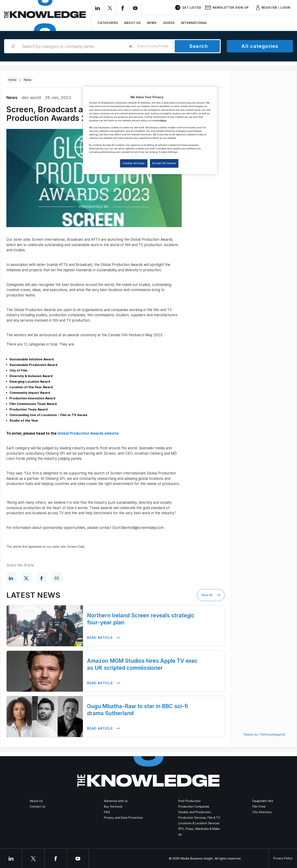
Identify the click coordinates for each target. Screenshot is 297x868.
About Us (133, 23)
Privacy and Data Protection (123, 818)
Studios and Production (194, 812)
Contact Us (38, 806)
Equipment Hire (263, 801)
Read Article (103, 638)
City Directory (262, 812)
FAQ (107, 812)
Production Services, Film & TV (199, 818)
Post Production (189, 801)
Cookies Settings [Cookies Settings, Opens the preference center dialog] (134, 163)
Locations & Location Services (199, 823)
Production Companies (194, 806)
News (152, 23)
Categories (108, 23)
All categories (260, 46)
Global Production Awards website (88, 433)
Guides (169, 23)
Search (199, 46)
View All (211, 595)
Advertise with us (116, 801)
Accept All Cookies (164, 163)
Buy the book (113, 806)
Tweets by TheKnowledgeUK (264, 734)
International (194, 23)
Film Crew (259, 806)
